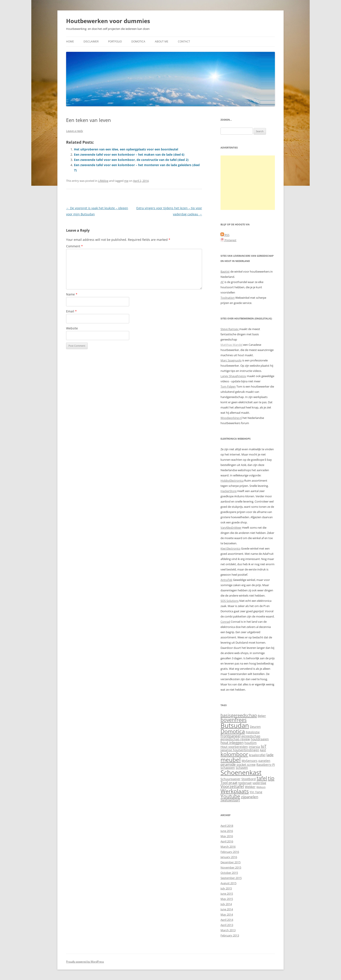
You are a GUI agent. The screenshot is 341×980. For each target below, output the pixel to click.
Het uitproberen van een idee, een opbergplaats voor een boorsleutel (126, 149)
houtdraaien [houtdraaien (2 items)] (260, 739)
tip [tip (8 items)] (271, 778)
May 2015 (227, 899)
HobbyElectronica (232, 481)
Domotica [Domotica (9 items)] (233, 731)
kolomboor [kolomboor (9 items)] (234, 754)
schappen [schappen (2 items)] (228, 768)
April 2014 (227, 920)
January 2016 (229, 857)
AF (222, 282)
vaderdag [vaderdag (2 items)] (259, 783)
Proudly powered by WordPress (85, 962)
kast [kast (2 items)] (263, 750)
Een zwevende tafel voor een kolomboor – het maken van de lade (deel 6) (129, 154)
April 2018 (227, 826)
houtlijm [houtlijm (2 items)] (251, 743)
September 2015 (231, 878)
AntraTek (226, 580)
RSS (225, 235)
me (126, 181)
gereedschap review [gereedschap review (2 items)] (235, 739)
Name (72, 294)
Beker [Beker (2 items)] (262, 716)
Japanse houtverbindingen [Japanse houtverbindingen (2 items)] (240, 750)
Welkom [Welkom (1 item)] (261, 787)
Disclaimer (91, 41)
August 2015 (228, 883)
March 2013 (228, 930)
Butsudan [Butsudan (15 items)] (235, 725)
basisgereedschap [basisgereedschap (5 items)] (239, 715)
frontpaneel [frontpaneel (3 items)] (231, 736)
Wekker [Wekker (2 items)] (250, 787)
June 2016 (227, 831)
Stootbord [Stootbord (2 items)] (249, 779)
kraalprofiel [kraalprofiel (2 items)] (257, 755)
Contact (184, 41)
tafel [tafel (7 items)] (262, 778)
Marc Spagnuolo (231, 360)
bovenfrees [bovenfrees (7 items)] (234, 720)
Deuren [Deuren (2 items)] (255, 727)
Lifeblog (103, 181)
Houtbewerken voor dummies (108, 21)
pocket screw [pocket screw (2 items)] (246, 765)
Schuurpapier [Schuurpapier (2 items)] (231, 779)
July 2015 (226, 888)
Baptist (225, 272)
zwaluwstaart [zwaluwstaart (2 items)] (230, 800)
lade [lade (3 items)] (270, 755)
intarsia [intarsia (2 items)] (254, 747)
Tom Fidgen (228, 386)
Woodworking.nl (231, 418)
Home (70, 41)
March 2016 (228, 847)
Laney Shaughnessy (233, 376)
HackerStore (229, 491)
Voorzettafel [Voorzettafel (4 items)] (232, 786)
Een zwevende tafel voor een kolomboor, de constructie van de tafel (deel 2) (131, 160)
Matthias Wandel (232, 345)
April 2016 (227, 841)
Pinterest (228, 240)
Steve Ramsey (230, 329)
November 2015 (231, 867)
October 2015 (229, 873)
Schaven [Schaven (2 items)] (242, 768)
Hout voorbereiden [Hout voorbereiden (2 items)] (234, 747)
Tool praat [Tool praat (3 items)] (229, 783)
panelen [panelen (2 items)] (264, 761)
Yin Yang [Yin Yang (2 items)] (256, 792)
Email (71, 311)
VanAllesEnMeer (231, 528)
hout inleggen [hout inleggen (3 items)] (232, 743)
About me (162, 41)
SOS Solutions (230, 601)
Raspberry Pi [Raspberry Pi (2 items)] (266, 765)
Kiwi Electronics (230, 548)
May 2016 (227, 836)
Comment (74, 246)
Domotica (138, 41)
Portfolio (115, 41)
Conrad (225, 622)
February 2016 (230, 852)
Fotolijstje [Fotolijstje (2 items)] (253, 732)
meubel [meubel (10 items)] (231, 760)
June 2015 (227, 894)
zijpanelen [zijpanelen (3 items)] (250, 797)
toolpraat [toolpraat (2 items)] (245, 783)
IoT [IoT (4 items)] (264, 746)
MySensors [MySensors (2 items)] (250, 761)
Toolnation (228, 298)
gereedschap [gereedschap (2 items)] (251, 736)
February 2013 (230, 935)
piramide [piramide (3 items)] (228, 764)
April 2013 (227, 925)
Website (72, 328)
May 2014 (227, 914)
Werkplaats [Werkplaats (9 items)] (235, 791)
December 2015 (231, 862)
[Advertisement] (248, 183)
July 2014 (226, 904)
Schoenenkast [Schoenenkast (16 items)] (241, 773)
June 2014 (227, 909)
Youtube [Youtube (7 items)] (230, 796)
